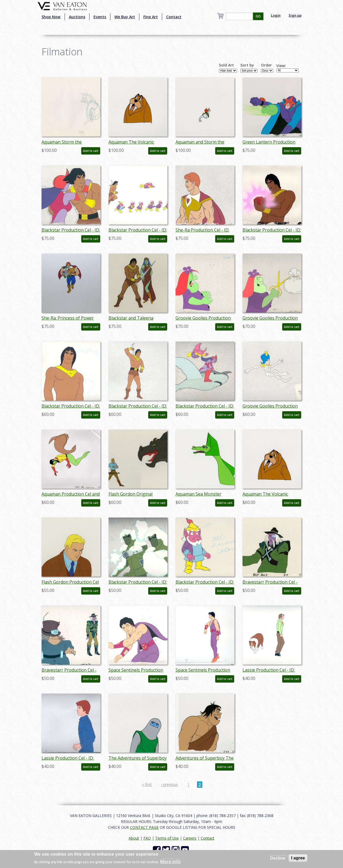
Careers (190, 838)
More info (170, 862)
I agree (298, 858)
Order (266, 65)
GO (258, 16)
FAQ (147, 838)
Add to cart (91, 151)
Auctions (77, 17)
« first (147, 784)
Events (100, 17)
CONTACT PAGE (144, 827)
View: (281, 66)
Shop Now (51, 17)
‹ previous (169, 784)
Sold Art (226, 65)
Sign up (295, 15)
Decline (278, 858)
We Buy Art (125, 17)
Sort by (247, 65)
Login (276, 15)
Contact (174, 17)
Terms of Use (167, 838)
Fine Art (151, 17)
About (134, 838)
